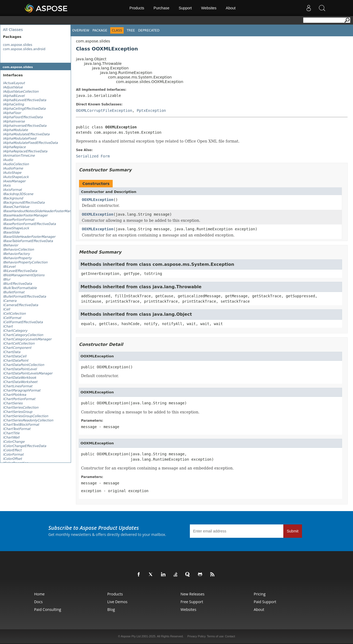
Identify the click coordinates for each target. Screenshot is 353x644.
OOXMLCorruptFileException (104, 110)
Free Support (192, 602)
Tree (131, 30)
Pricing (260, 594)
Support (185, 8)
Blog (111, 609)
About (231, 8)
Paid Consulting (48, 609)
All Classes (13, 30)
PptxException (151, 110)
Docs (38, 602)
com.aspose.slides (18, 45)
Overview (81, 30)
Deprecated (149, 30)
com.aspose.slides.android (24, 49)
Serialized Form (93, 156)
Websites (209, 8)
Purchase (161, 8)
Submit (293, 531)
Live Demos (117, 602)
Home (40, 594)
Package (100, 30)
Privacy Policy (197, 636)
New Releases (193, 594)
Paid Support (265, 602)
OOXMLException (97, 200)
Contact (230, 636)
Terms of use (215, 636)
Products (137, 8)
